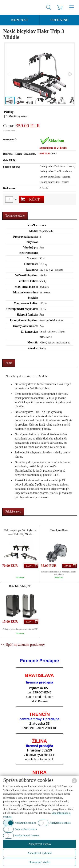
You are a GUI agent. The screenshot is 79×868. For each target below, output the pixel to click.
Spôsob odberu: (12, 167)
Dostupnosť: (10, 140)
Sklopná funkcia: (27, 315)
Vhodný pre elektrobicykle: (29, 250)
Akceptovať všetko (39, 844)
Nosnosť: (32, 258)
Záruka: (33, 348)
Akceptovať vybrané (39, 853)
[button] (70, 74)
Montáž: (33, 342)
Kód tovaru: (10, 188)
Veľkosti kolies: (28, 281)
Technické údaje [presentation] (15, 216)
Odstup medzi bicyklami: (22, 309)
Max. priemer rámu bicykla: (26, 295)
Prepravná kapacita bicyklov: (26, 239)
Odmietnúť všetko (39, 862)
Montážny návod (19, 116)
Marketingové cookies (27, 835)
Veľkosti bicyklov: (27, 275)
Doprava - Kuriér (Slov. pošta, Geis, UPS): (19, 157)
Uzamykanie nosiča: (25, 326)
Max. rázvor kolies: (26, 303)
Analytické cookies (60, 823)
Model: (34, 231)
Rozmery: (32, 270)
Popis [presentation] (9, 363)
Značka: (33, 225)
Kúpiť (34, 199)
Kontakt (20, 20)
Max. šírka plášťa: (26, 287)
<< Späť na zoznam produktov (23, 645)
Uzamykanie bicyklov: (24, 320)
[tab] (15, 216)
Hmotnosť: (31, 264)
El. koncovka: (29, 332)
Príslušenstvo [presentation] (13, 512)
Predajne (59, 20)
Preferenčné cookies (26, 829)
